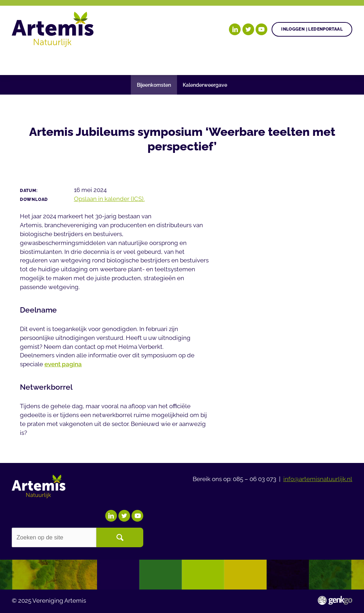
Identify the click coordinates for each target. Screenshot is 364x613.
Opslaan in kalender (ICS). (109, 199)
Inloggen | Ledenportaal (312, 29)
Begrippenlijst (246, 61)
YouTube (261, 29)
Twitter (248, 29)
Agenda (161, 61)
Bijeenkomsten (154, 85)
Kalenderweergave (205, 85)
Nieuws (197, 61)
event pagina (63, 364)
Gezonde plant (112, 61)
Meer (295, 61)
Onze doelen (55, 61)
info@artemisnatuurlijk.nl (318, 479)
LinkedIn (235, 29)
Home (20, 61)
